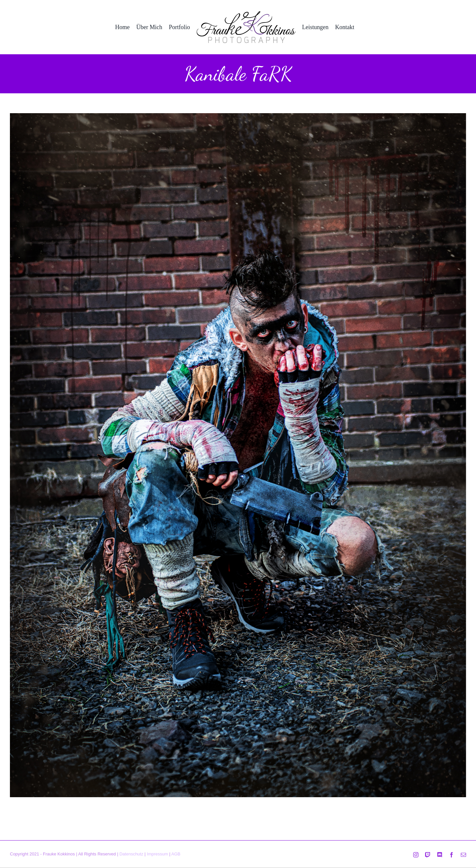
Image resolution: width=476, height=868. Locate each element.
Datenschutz (131, 854)
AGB (176, 854)
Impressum (157, 854)
